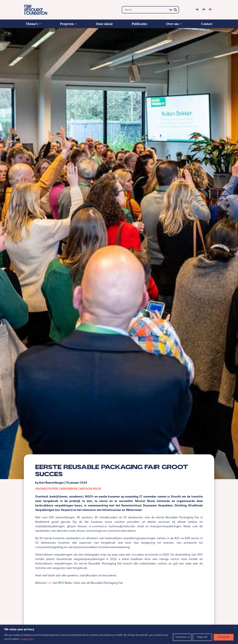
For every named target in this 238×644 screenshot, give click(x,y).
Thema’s (32, 24)
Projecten (67, 24)
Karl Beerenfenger (52, 483)
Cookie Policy (27, 639)
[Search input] (146, 10)
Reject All (202, 637)
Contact (207, 24)
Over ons (172, 24)
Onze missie (104, 24)
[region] (119, 634)
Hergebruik (69, 489)
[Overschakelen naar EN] (204, 10)
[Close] (235, 627)
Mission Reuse (90, 489)
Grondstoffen (47, 489)
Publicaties (139, 24)
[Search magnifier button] (175, 10)
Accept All (224, 637)
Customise (181, 637)
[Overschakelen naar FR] (210, 10)
